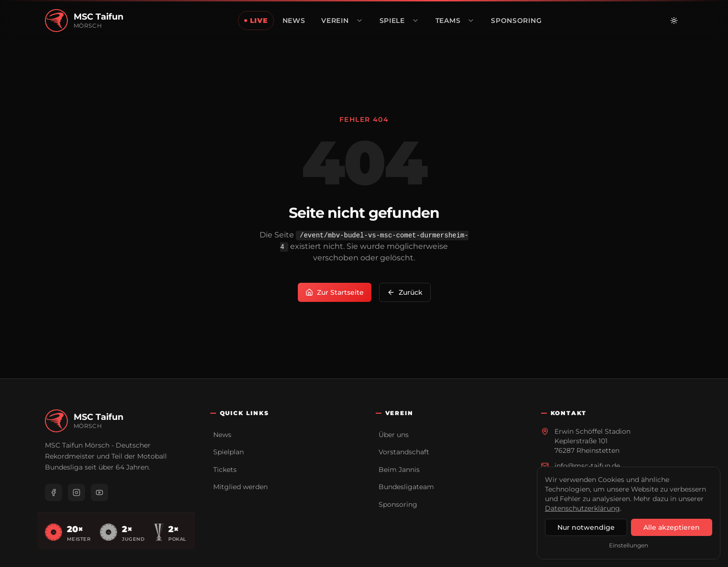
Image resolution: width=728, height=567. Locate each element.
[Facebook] (54, 492)
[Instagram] (76, 492)
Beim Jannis (399, 470)
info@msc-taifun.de (587, 466)
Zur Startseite (335, 292)
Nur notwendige (586, 527)
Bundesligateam (406, 487)
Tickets (225, 470)
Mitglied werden (240, 487)
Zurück (405, 292)
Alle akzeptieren (672, 527)
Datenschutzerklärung (582, 508)
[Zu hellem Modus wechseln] (674, 21)
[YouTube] (99, 492)
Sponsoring (398, 504)
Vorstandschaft (404, 452)
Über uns (394, 435)
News (222, 435)
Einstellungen (629, 545)
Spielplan (228, 452)
